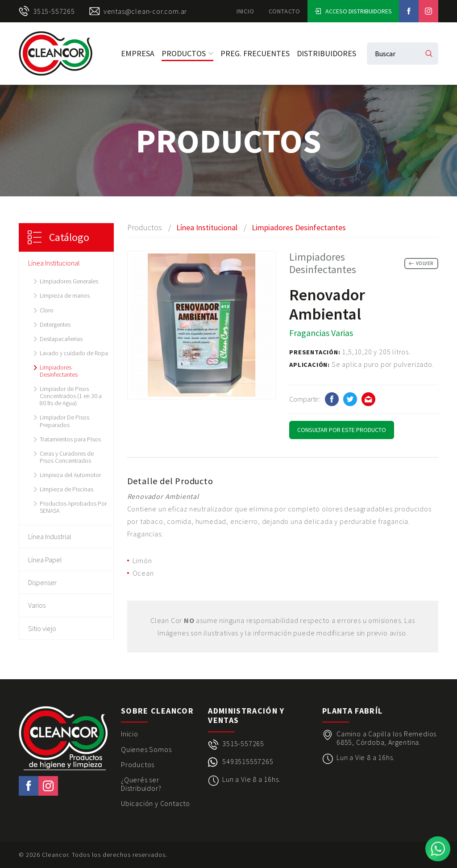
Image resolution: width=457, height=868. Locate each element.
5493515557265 (248, 762)
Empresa (138, 53)
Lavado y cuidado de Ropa (74, 353)
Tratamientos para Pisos (70, 439)
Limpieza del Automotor (70, 475)
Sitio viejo (42, 628)
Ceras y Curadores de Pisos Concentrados (67, 457)
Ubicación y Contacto (156, 803)
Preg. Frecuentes (255, 53)
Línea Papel (45, 560)
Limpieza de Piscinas (66, 489)
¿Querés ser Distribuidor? (141, 784)
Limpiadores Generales (69, 281)
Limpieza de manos (65, 295)
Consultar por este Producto (342, 430)
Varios (37, 605)
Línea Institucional (54, 263)
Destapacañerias (61, 339)
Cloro (47, 310)
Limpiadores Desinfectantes (59, 371)
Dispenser (42, 582)
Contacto (285, 11)
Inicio (245, 11)
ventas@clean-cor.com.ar (138, 11)
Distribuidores (326, 53)
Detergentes (55, 324)
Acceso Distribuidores (353, 11)
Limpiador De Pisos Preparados (64, 421)
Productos (187, 53)
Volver (421, 263)
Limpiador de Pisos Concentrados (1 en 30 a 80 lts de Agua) (71, 396)
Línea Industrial (50, 536)
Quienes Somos (146, 749)
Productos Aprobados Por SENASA (73, 507)
